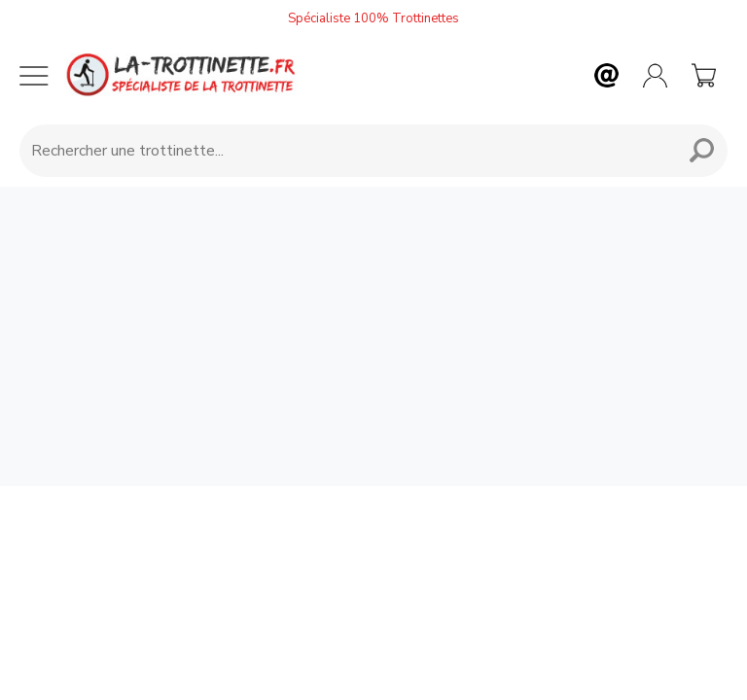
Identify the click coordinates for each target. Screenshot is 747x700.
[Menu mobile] (34, 76)
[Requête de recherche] (344, 151)
